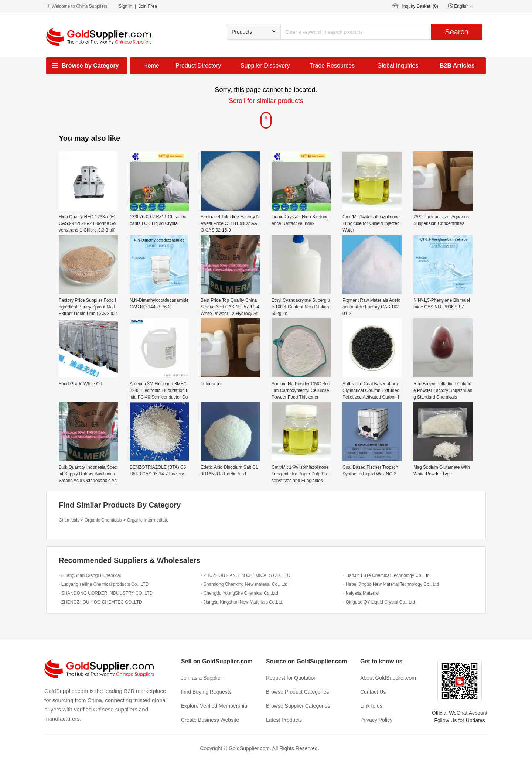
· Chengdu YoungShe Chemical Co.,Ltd (240, 593)
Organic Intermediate (148, 520)
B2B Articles (457, 66)
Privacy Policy (376, 720)
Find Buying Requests (206, 692)
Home (151, 66)
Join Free (148, 6)
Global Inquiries (398, 66)
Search (456, 32)
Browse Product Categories (297, 692)
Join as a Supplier (202, 678)
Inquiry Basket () (420, 6)
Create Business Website (210, 720)
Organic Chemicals (103, 520)
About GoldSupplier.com (388, 678)
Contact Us (373, 692)
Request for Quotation (291, 678)
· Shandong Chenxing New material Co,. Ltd (244, 584)
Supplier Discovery (265, 66)
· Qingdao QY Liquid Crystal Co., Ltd (379, 602)
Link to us (371, 706)
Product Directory (198, 66)
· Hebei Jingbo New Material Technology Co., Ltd (391, 584)
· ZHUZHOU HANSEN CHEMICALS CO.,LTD (246, 575)
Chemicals (69, 520)
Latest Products (284, 720)
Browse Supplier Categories (298, 706)
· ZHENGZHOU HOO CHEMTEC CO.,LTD (100, 602)
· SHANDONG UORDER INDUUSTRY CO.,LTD (106, 593)
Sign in (125, 6)
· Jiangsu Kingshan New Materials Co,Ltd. (242, 602)
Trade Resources (332, 66)
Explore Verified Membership (214, 706)
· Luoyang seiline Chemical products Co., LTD (104, 584)
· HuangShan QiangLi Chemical (90, 575)
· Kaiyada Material (361, 593)
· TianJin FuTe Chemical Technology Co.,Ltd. (387, 575)
